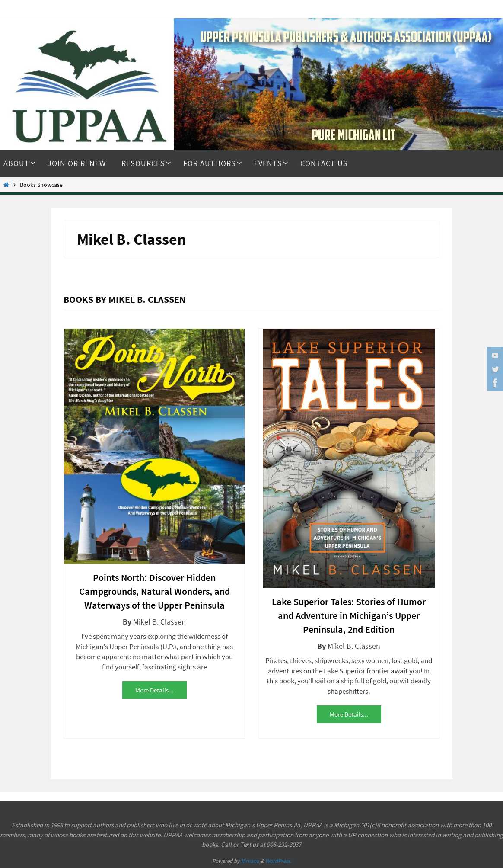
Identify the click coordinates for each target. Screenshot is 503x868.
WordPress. (278, 861)
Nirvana (250, 861)
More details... (154, 690)
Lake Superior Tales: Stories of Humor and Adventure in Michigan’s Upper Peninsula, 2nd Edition (349, 615)
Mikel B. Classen (159, 622)
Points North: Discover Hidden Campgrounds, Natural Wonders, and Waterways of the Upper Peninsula (154, 591)
